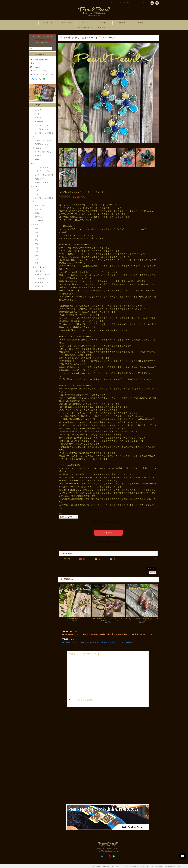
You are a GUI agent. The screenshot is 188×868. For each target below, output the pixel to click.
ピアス (85, 23)
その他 (103, 23)
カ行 (36, 232)
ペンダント (39, 114)
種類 (61, 514)
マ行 (36, 252)
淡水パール (39, 156)
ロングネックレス (41, 129)
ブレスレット (66, 23)
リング (37, 190)
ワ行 (36, 263)
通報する (153, 572)
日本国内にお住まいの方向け (108, 541)
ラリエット (39, 118)
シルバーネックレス (42, 278)
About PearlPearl (125, 3)
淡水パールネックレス (43, 140)
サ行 (36, 236)
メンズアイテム (103, 27)
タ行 (36, 240)
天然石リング (40, 286)
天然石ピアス (40, 179)
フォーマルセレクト (85, 27)
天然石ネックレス (41, 144)
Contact (146, 3)
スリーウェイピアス (42, 171)
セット (37, 194)
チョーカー (39, 122)
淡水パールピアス (41, 183)
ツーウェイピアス (41, 167)
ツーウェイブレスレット (44, 152)
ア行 (36, 228)
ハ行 (36, 248)
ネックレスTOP (41, 205)
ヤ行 (36, 255)
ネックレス (48, 23)
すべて (67, 559)
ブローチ (38, 209)
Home (113, 3)
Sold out (108, 532)
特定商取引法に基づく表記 (44, 74)
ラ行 (36, 259)
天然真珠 (122, 23)
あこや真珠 (39, 221)
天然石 (140, 23)
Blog (137, 3)
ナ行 (36, 244)
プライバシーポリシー (42, 71)
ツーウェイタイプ (41, 125)
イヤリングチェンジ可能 (44, 175)
